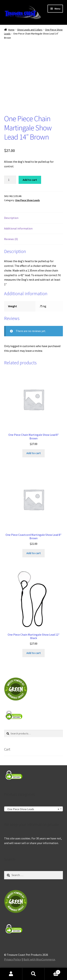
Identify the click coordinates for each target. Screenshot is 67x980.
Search (33, 974)
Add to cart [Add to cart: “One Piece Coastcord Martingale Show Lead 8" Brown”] (34, 553)
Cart (53, 971)
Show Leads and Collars (30, 30)
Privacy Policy (13, 959)
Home (11, 30)
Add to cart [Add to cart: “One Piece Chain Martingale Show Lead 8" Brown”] (34, 453)
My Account (11, 974)
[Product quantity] (10, 180)
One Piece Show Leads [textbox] (33, 809)
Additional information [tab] (18, 228)
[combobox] (34, 809)
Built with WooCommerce (39, 959)
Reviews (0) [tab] (11, 239)
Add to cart (30, 180)
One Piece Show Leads (28, 200)
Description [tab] (11, 218)
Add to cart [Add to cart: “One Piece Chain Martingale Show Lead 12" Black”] (34, 653)
